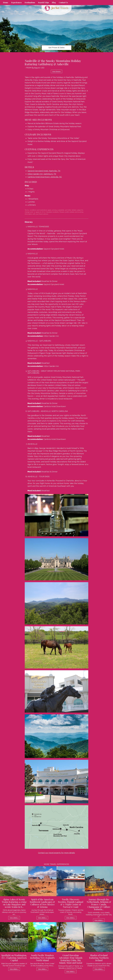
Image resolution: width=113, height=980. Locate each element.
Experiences (16, 2)
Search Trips (43, 2)
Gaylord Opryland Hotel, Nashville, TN (44, 171)
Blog (54, 2)
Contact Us (63, 2)
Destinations (30, 2)
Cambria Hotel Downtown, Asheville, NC (45, 177)
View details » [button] (14, 918)
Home (6, 2)
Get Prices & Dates (56, 48)
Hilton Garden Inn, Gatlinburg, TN (42, 174)
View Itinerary (56, 71)
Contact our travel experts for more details (56, 853)
